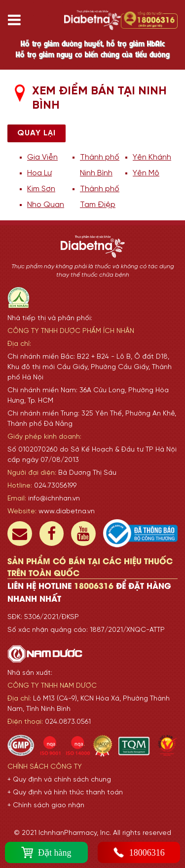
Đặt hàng (46, 852)
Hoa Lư (39, 173)
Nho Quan (46, 205)
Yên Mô (146, 173)
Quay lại (37, 133)
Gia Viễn (42, 157)
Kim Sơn (41, 189)
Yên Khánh (152, 157)
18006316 (139, 852)
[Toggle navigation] (18, 20)
